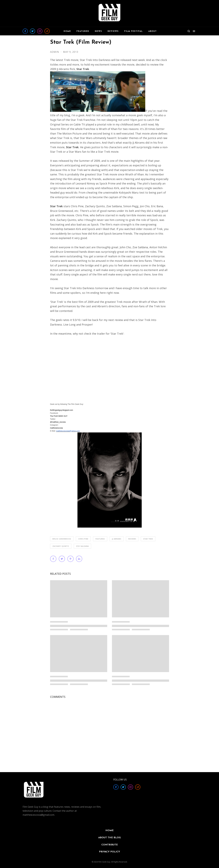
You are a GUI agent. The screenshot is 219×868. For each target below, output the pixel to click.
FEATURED (100, 539)
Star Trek (148, 539)
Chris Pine (83, 539)
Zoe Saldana (82, 546)
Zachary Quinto (61, 546)
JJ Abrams (117, 539)
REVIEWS (132, 539)
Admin (55, 52)
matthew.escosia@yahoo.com (68, 431)
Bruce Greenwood (62, 539)
